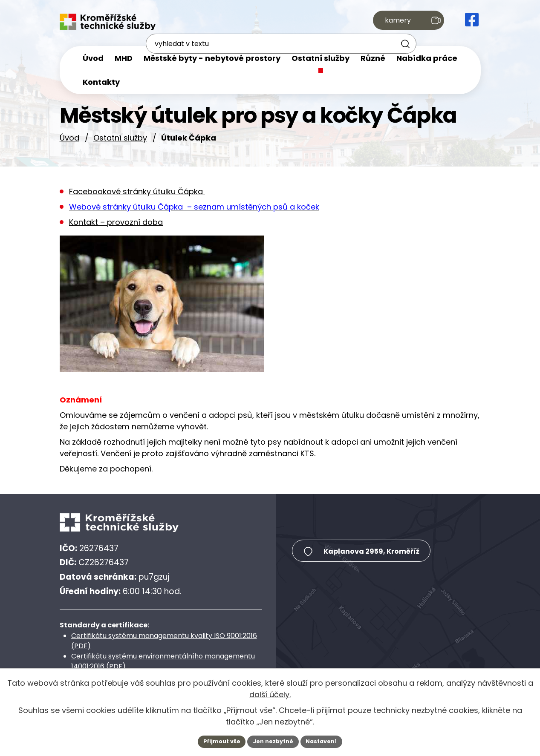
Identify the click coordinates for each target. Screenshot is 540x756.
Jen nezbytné (273, 741)
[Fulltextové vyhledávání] (294, 22)
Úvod (69, 138)
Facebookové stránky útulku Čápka (137, 191)
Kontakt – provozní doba (116, 222)
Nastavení (326, 741)
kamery (406, 22)
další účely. (270, 693)
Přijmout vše (217, 741)
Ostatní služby (120, 138)
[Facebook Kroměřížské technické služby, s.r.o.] (472, 22)
